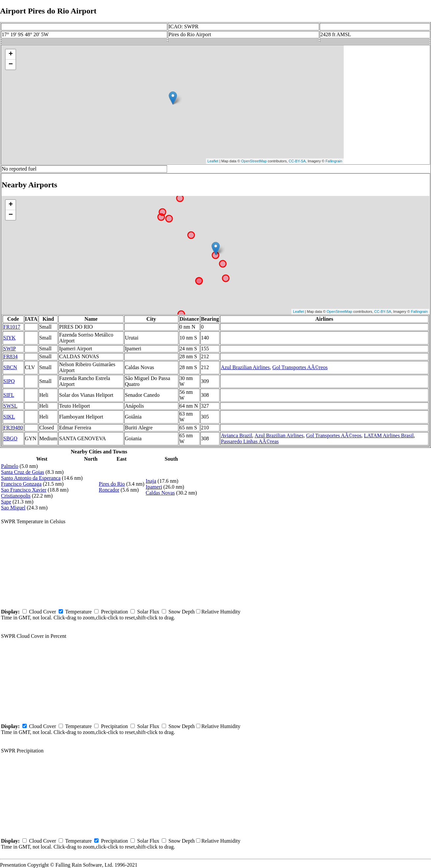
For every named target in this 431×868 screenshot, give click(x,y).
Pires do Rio (112, 484)
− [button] (11, 65)
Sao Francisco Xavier (24, 490)
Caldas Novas (160, 493)
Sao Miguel (13, 508)
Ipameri (154, 487)
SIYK (9, 338)
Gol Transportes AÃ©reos (300, 367)
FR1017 (12, 327)
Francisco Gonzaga (21, 484)
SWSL (10, 406)
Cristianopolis (16, 496)
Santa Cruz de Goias (23, 472)
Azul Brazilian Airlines (245, 367)
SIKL (9, 417)
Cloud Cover (43, 612)
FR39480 (13, 428)
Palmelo (10, 466)
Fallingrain (334, 161)
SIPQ (9, 381)
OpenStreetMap (254, 161)
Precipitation (114, 612)
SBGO (10, 438)
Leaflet (213, 161)
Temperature (79, 612)
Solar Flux (148, 612)
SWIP (10, 349)
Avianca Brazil (236, 435)
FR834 (11, 356)
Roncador (109, 490)
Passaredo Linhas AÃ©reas (250, 441)
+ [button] (11, 54)
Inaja (151, 481)
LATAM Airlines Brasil (389, 435)
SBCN (10, 367)
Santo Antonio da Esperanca (31, 478)
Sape (6, 502)
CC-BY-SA (297, 161)
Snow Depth (182, 612)
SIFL (9, 395)
